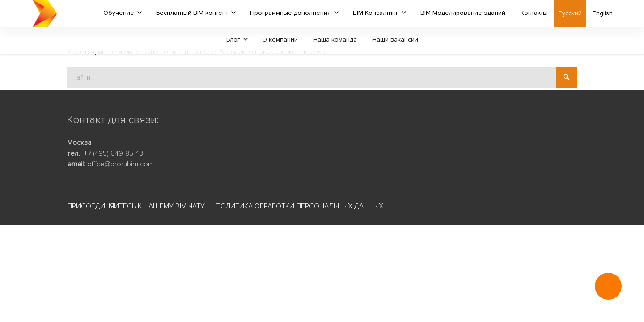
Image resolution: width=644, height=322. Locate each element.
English (603, 13)
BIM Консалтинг (376, 13)
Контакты (534, 13)
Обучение (119, 13)
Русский (570, 13)
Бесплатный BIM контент (192, 13)
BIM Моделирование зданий (463, 13)
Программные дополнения (290, 13)
